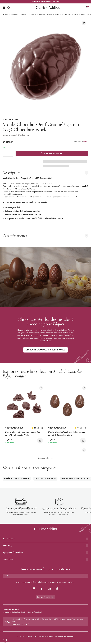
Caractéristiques (45, 236)
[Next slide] (84, 450)
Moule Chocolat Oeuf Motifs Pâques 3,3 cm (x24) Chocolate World (67, 433)
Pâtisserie (14, 14)
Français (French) (45, 597)
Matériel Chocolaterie (28, 14)
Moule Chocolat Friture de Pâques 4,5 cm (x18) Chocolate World (23, 433)
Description (45, 173)
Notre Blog (45, 546)
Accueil (5, 14)
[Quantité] (8, 154)
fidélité (86, 141)
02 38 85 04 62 (13, 610)
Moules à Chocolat (45, 14)
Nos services (45, 559)
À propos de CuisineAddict (45, 552)
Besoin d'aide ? (45, 539)
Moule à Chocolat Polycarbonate (66, 14)
